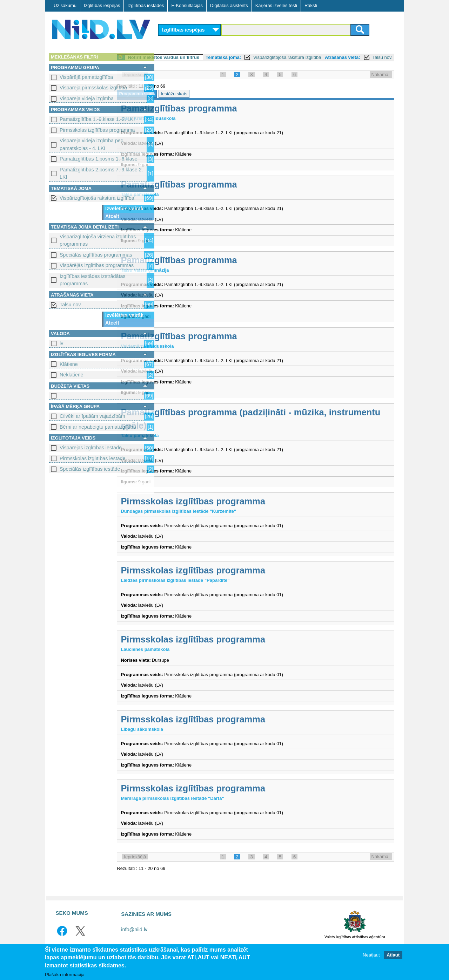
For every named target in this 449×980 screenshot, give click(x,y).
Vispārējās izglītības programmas (97, 265)
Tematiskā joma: (266, 57)
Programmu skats (180, 101)
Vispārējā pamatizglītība (86, 77)
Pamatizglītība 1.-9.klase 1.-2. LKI (97, 119)
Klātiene (69, 364)
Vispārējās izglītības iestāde (91, 448)
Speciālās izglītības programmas (96, 255)
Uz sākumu (65, 5)
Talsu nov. (71, 305)
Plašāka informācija (65, 975)
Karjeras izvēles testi (276, 5)
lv (61, 343)
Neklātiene (72, 375)
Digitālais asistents (229, 5)
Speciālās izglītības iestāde (90, 469)
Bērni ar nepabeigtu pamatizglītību (98, 427)
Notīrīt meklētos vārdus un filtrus (207, 57)
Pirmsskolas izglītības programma (97, 130)
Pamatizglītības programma (222, 116)
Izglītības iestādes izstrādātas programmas (93, 280)
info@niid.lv (134, 937)
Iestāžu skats (217, 101)
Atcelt (112, 216)
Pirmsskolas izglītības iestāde (93, 458)
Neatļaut (371, 955)
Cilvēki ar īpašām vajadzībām (92, 416)
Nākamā (380, 82)
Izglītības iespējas (102, 5)
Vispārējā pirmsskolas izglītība (93, 88)
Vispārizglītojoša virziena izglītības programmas (98, 240)
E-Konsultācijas (187, 5)
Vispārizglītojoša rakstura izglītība (97, 198)
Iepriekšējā (178, 82)
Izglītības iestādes (146, 5)
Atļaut (393, 955)
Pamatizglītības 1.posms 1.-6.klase (99, 159)
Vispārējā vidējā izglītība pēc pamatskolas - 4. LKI (91, 144)
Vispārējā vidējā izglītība (87, 98)
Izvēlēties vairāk (124, 209)
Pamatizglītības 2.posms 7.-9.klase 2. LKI (101, 173)
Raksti (311, 5)
